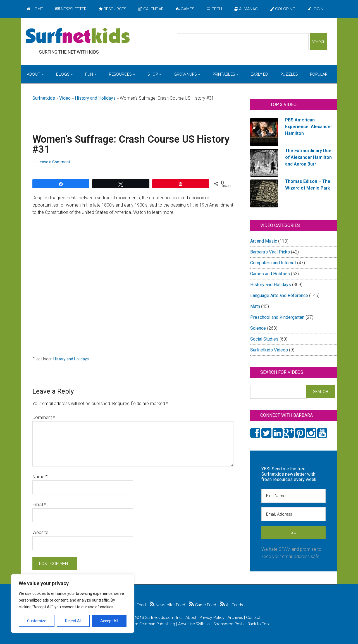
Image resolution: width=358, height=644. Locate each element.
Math (255, 306)
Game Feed (203, 605)
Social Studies (264, 339)
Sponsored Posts (229, 624)
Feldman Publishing (157, 624)
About (191, 617)
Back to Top (258, 624)
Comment (44, 417)
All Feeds (231, 605)
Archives (235, 617)
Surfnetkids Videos (269, 350)
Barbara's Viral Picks (270, 252)
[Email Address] (293, 514)
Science (258, 328)
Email (39, 505)
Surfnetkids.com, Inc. (164, 617)
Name (40, 477)
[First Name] (293, 496)
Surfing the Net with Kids (78, 36)
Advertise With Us (194, 624)
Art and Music (264, 241)
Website (40, 532)
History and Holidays (95, 98)
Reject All (73, 621)
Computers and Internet (273, 263)
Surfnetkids (44, 98)
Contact (253, 617)
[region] (73, 604)
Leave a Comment (54, 162)
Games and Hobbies (270, 274)
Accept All (109, 621)
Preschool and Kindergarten (277, 317)
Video (65, 98)
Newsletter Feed (167, 605)
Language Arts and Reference (279, 295)
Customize (37, 621)
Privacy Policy (212, 617)
